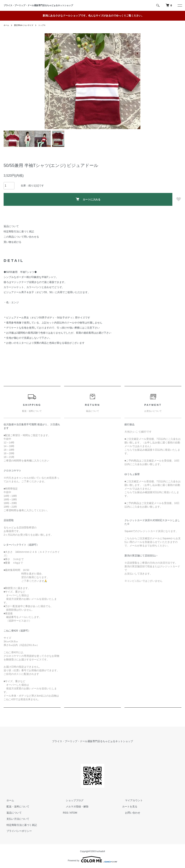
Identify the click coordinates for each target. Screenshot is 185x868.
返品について (11, 226)
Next (135, 81)
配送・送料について (15, 807)
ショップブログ (72, 801)
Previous (50, 81)
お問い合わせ (130, 813)
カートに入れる (88, 199)
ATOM (74, 813)
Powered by (92, 859)
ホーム (7, 25)
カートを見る (130, 807)
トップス (47, 25)
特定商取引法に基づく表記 (19, 231)
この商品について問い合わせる (21, 237)
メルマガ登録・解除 (74, 807)
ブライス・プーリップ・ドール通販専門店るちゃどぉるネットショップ (39, 5)
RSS (65, 813)
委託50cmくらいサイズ (26, 25)
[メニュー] (180, 5)
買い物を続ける (12, 242)
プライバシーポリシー (16, 831)
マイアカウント (131, 801)
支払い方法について (15, 819)
